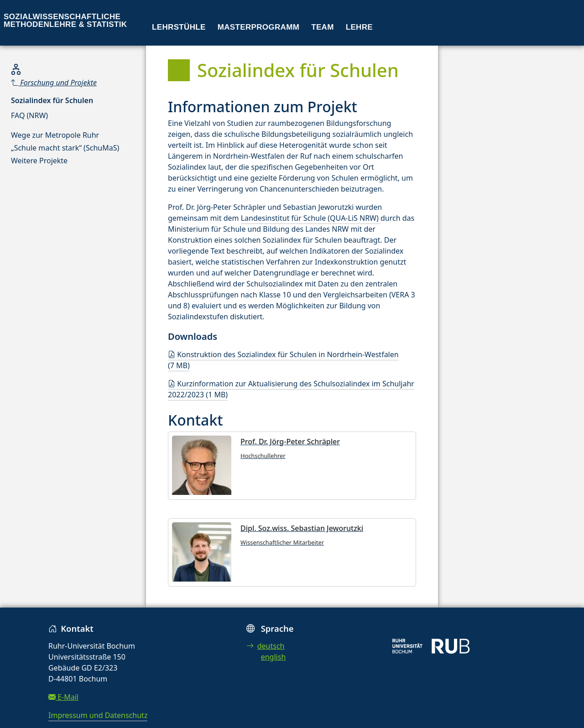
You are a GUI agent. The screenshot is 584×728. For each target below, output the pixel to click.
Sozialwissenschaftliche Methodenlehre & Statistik (65, 21)
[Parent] (65, 83)
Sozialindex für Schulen (52, 100)
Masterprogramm (258, 27)
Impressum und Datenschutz (98, 715)
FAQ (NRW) (29, 115)
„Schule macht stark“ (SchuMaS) (65, 148)
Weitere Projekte (39, 161)
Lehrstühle (179, 27)
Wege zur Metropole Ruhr (55, 135)
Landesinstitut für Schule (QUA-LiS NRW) (311, 218)
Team (323, 27)
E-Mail (63, 697)
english (274, 657)
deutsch (266, 646)
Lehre (359, 27)
